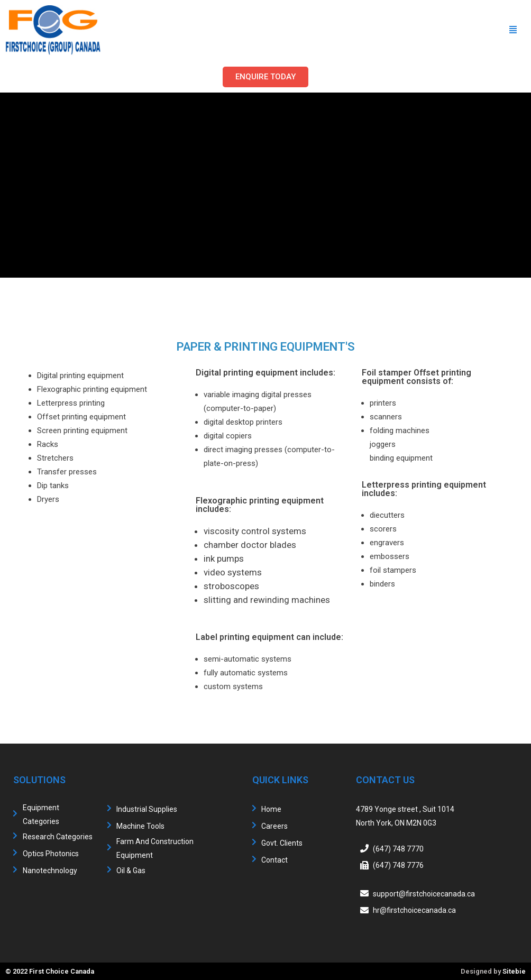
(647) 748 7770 (398, 848)
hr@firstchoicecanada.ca (414, 910)
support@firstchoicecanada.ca (424, 893)
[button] (265, 77)
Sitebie (514, 971)
